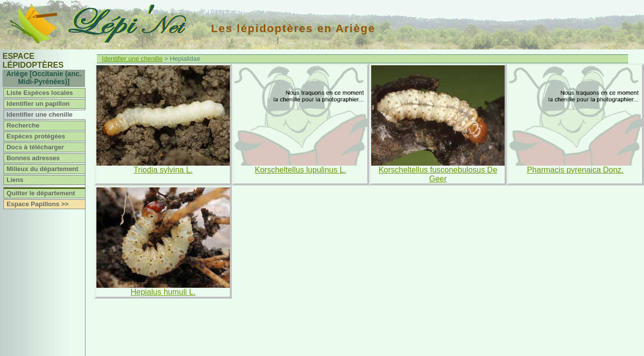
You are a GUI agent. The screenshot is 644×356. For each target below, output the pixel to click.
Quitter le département (41, 193)
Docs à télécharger (35, 147)
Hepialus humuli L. (163, 292)
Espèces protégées (36, 136)
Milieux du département (42, 169)
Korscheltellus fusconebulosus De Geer (438, 174)
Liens (15, 180)
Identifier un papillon (38, 104)
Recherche (23, 125)
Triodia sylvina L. (163, 170)
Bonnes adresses (33, 158)
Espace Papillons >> (38, 204)
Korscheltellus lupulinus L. (301, 170)
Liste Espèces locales (40, 93)
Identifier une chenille (40, 114)
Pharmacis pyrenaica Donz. (575, 170)
